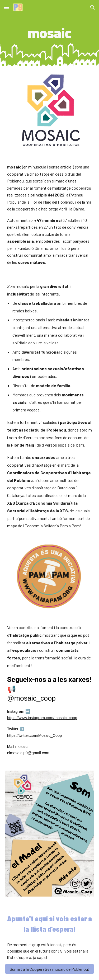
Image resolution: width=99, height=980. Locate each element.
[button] (6, 7)
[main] (50, 33)
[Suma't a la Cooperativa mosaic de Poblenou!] (50, 969)
